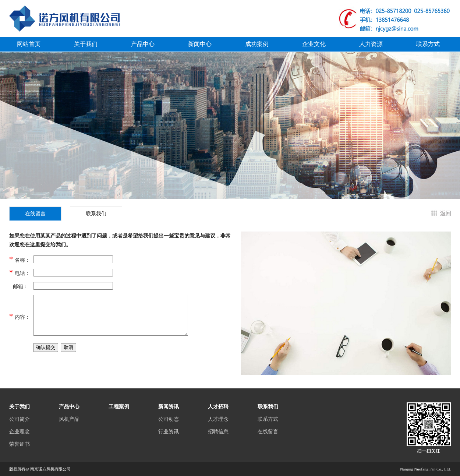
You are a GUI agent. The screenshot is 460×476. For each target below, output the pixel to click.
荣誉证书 (20, 444)
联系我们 (96, 214)
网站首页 (29, 44)
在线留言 (268, 432)
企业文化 (314, 44)
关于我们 (86, 44)
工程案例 (119, 407)
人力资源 (371, 44)
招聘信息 (218, 432)
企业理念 (20, 432)
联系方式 (428, 44)
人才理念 (218, 419)
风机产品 (69, 419)
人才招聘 (218, 407)
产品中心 (143, 44)
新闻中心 (200, 44)
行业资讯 (169, 432)
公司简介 (20, 419)
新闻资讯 (169, 407)
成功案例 (257, 44)
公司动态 (169, 419)
